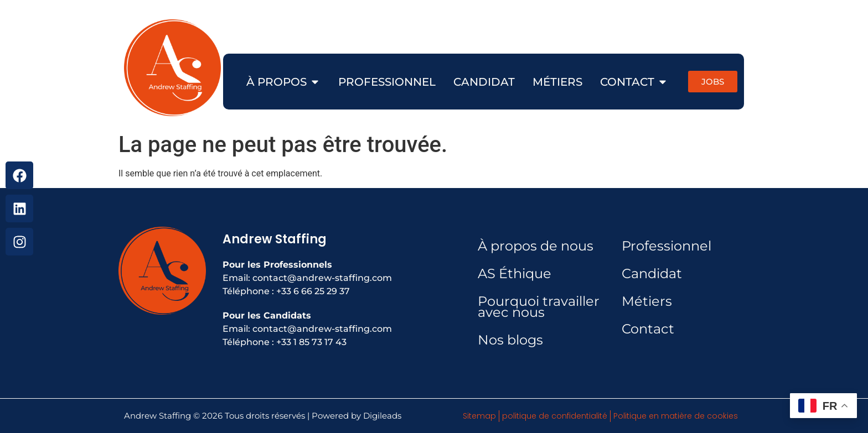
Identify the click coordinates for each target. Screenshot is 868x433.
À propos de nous (536, 246)
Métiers (647, 301)
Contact (648, 329)
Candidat (652, 273)
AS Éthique (515, 273)
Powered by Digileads (356, 416)
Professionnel (666, 246)
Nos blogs (510, 340)
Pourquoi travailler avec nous (539, 307)
